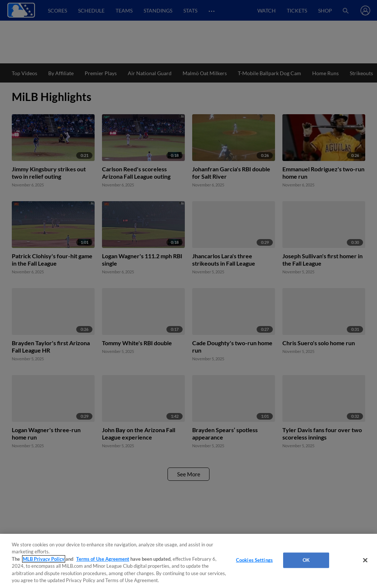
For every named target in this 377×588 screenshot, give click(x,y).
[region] (188, 561)
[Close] (365, 560)
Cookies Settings (254, 560)
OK (306, 560)
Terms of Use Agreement (103, 559)
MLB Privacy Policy (44, 559)
